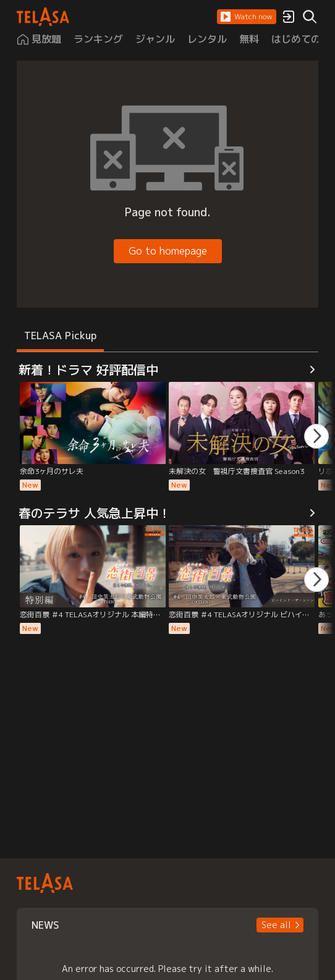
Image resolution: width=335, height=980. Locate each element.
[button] (247, 17)
